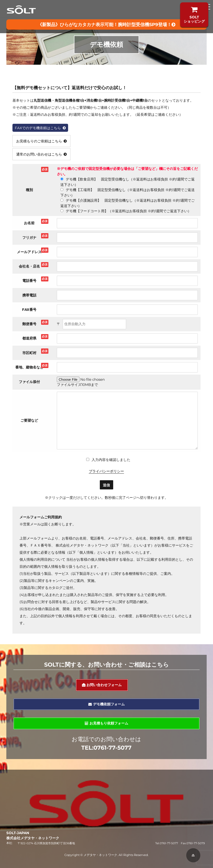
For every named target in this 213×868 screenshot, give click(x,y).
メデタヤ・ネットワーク (100, 855)
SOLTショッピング (194, 15)
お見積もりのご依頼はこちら (42, 141)
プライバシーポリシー (106, 471)
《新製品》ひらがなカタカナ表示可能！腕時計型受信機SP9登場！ (106, 24)
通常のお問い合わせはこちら (42, 154)
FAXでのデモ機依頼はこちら (40, 128)
